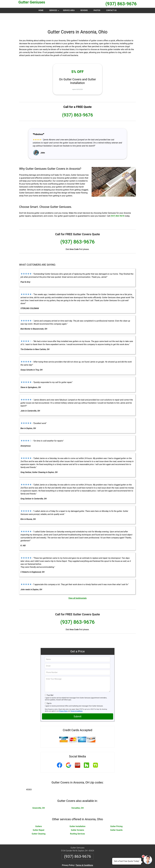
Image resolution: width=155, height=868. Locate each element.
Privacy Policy (63, 699)
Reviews (84, 10)
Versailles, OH (77, 796)
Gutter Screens (77, 818)
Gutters (39, 814)
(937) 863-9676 (121, 4)
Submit (77, 705)
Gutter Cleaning (39, 822)
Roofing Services (77, 822)
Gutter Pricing (116, 814)
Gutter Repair (39, 818)
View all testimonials (77, 586)
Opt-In (49, 692)
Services (54, 11)
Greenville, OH (39, 796)
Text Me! (50, 683)
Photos (97, 10)
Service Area (69, 10)
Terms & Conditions (77, 699)
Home (41, 10)
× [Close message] (140, 859)
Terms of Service (95, 863)
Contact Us (111, 10)
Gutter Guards (116, 818)
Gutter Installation (77, 814)
